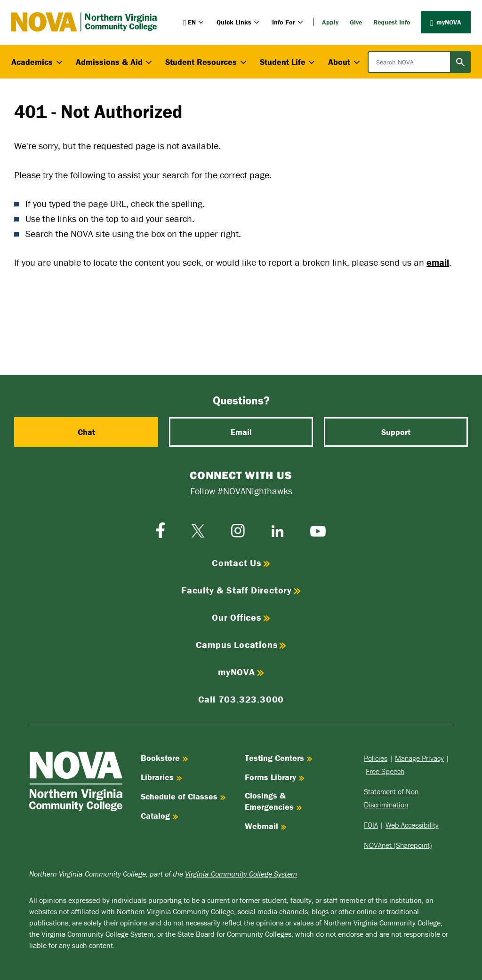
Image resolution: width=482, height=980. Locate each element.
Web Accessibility (412, 825)
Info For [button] (288, 22)
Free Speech (385, 771)
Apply (330, 22)
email (438, 262)
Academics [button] (38, 62)
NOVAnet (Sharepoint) (398, 845)
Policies (376, 758)
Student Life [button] (289, 62)
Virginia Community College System (241, 874)
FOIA (371, 825)
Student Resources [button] (207, 62)
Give (356, 22)
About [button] (345, 62)
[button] (194, 22)
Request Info (392, 22)
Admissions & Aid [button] (115, 62)
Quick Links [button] (239, 22)
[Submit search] (460, 62)
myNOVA (446, 22)
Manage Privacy (419, 758)
